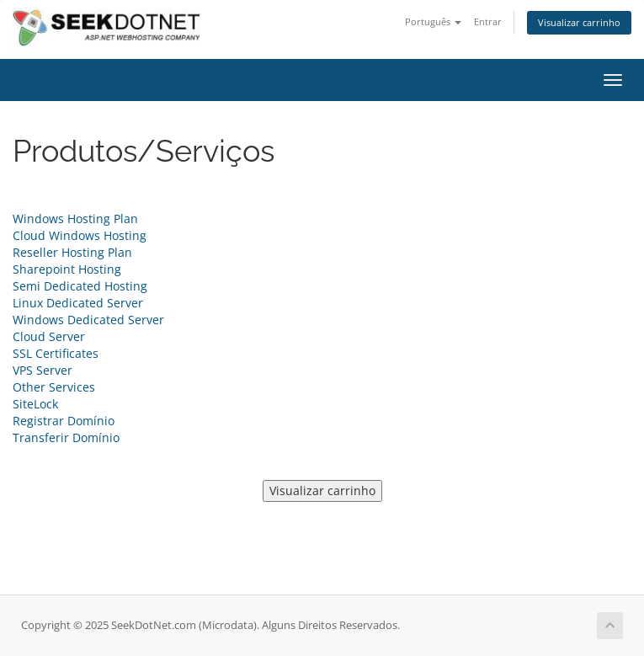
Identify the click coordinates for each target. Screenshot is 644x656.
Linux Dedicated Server (78, 303)
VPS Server (43, 370)
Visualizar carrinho (579, 22)
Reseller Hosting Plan (72, 252)
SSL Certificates (56, 353)
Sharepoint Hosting (67, 269)
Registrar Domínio (64, 421)
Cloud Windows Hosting (80, 235)
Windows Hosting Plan (75, 219)
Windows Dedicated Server (88, 320)
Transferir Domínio (66, 437)
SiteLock (35, 404)
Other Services (54, 387)
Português (433, 21)
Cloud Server (49, 336)
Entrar (488, 21)
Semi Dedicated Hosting (80, 286)
